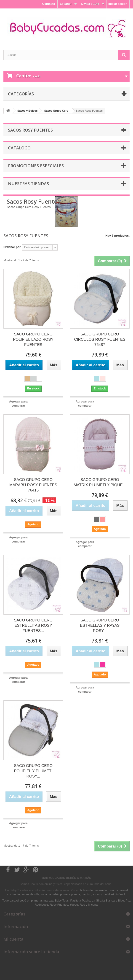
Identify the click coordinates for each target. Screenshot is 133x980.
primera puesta (70, 894)
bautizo (86, 894)
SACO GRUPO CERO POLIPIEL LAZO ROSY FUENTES (33, 339)
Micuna (93, 905)
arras (97, 894)
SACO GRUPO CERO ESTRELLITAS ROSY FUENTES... (33, 625)
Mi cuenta (13, 939)
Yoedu (74, 905)
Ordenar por (12, 247)
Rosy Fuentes (59, 905)
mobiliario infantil (114, 894)
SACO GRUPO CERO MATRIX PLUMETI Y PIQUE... (100, 482)
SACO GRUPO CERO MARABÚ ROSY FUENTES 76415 (33, 485)
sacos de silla (30, 894)
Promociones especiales (36, 166)
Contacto (49, 4)
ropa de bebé (50, 894)
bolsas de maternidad (94, 890)
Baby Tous (62, 900)
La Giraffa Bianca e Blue (108, 900)
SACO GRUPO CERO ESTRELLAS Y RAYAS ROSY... (100, 625)
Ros (82, 905)
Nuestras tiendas (28, 184)
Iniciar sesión (118, 4)
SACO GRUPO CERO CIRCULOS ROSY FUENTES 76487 (100, 339)
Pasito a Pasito (80, 900)
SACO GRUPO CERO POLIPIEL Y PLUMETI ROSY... (33, 771)
